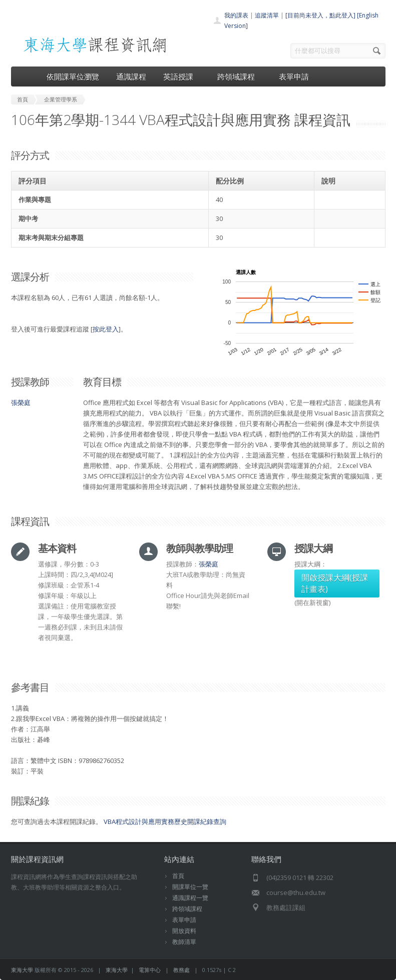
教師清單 (184, 942)
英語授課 (182, 76)
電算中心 (150, 970)
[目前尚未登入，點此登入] (320, 15)
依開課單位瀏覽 (73, 76)
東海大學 (22, 970)
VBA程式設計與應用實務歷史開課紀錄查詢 (165, 821)
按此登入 (106, 329)
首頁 (178, 876)
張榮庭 (21, 402)
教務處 (181, 970)
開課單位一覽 (190, 887)
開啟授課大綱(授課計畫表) (335, 583)
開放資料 (184, 931)
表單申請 (294, 76)
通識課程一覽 (190, 898)
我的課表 (236, 15)
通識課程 (131, 76)
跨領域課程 (240, 76)
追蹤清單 (267, 15)
